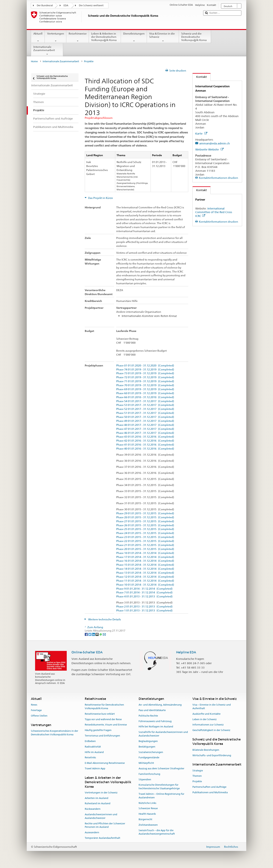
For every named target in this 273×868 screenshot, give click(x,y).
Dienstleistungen (134, 37)
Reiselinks (90, 758)
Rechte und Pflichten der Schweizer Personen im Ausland (105, 825)
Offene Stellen (39, 716)
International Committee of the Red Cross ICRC (214, 212)
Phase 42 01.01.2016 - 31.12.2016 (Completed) (145, 441)
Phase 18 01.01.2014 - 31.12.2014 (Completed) (145, 553)
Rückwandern (93, 809)
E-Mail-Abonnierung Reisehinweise (105, 763)
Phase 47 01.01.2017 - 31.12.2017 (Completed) (145, 429)
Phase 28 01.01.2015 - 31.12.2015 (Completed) (145, 517)
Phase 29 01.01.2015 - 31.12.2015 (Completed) (145, 513)
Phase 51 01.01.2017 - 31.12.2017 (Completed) (145, 413)
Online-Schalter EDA (87, 652)
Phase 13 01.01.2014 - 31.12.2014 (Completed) (145, 573)
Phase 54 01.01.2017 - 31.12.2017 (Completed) (145, 401)
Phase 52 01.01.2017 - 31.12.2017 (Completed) (145, 409)
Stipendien (145, 779)
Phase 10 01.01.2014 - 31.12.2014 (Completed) (145, 585)
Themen (197, 776)
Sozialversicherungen (151, 752)
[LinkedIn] (94, 634)
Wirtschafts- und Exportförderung (212, 755)
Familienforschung (149, 774)
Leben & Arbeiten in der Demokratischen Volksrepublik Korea (105, 37)
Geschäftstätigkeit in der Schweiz (211, 730)
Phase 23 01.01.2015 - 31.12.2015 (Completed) (145, 537)
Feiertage (36, 710)
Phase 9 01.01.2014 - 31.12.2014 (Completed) (144, 589)
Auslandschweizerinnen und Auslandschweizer (101, 816)
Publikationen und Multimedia (210, 792)
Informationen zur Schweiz (208, 725)
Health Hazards (147, 814)
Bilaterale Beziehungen (206, 750)
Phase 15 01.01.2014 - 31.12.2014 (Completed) (145, 565)
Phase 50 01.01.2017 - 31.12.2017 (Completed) (145, 417)
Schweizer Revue (148, 809)
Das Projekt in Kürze (100, 198)
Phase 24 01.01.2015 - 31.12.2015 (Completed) (145, 533)
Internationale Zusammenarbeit (47, 50)
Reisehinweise (78, 37)
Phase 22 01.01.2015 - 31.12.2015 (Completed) (145, 541)
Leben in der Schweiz (205, 719)
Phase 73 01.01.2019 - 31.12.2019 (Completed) (145, 373)
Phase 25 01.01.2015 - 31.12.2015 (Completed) (145, 529)
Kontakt (200, 77)
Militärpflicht (146, 763)
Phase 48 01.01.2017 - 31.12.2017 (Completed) (145, 425)
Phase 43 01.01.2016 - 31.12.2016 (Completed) (145, 437)
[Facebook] (87, 634)
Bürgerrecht (145, 819)
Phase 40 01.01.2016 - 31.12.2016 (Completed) (145, 449)
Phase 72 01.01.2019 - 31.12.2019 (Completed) (145, 377)
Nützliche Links (147, 803)
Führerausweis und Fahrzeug (155, 721)
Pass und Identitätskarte (152, 710)
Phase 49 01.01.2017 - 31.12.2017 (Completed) (145, 421)
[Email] (104, 634)
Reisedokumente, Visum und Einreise (106, 725)
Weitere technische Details (104, 619)
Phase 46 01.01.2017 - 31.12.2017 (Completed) (145, 433)
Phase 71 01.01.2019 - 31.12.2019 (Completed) (145, 381)
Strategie (198, 771)
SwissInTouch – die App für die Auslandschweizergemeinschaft (157, 832)
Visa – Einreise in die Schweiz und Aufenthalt (212, 707)
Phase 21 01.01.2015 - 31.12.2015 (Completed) (145, 545)
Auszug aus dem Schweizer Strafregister (161, 768)
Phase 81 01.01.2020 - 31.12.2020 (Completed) (145, 366)
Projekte (197, 782)
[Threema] (97, 634)
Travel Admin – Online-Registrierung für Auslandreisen (161, 796)
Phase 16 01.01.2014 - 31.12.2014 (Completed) (145, 561)
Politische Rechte (148, 716)
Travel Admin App (95, 768)
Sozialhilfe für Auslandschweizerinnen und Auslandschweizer (163, 734)
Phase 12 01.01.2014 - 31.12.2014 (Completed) (145, 577)
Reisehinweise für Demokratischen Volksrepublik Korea (104, 707)
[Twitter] (90, 634)
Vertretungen (55, 37)
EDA (66, 5)
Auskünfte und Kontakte (206, 714)
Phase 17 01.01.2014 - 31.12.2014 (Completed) (145, 557)
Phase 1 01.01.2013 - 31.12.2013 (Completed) (144, 611)
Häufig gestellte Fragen (98, 730)
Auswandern (92, 833)
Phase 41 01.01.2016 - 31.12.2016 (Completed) (145, 445)
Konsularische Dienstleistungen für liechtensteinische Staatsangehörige (159, 787)
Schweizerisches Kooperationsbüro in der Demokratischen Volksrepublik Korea (55, 733)
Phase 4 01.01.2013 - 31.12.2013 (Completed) (144, 597)
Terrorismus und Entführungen (102, 736)
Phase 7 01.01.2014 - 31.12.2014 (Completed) (144, 593)
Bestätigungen (147, 747)
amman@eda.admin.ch (215, 143)
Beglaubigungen (148, 741)
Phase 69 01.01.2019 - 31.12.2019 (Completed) (145, 389)
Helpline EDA (186, 652)
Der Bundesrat (45, 5)
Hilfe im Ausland (94, 752)
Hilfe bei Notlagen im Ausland (156, 727)
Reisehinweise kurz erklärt (100, 714)
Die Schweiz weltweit (91, 5)
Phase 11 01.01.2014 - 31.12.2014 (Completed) (145, 581)
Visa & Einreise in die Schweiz (163, 37)
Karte (201, 134)
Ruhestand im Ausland (98, 804)
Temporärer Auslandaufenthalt (102, 838)
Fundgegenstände (149, 758)
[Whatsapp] (101, 634)
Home (34, 61)
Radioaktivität (93, 747)
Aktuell (38, 37)
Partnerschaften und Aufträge (209, 787)
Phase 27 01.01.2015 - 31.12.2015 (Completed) (145, 521)
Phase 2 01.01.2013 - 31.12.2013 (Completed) (144, 607)
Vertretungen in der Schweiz (101, 793)
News (34, 705)
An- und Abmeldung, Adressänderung (160, 705)
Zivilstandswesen (148, 825)
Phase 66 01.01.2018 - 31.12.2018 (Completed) (145, 397)
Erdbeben (90, 741)
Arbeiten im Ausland (96, 798)
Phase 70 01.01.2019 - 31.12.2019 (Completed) (145, 385)
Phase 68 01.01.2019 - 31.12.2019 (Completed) (145, 393)
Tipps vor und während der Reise (103, 719)
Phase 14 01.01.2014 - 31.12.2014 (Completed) (145, 569)
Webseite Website (209, 149)
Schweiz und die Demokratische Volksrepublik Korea (195, 37)
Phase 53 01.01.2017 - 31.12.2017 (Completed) (145, 405)
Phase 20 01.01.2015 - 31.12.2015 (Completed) (145, 549)
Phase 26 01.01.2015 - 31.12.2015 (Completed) (145, 525)
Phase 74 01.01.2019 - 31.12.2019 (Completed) (145, 370)
